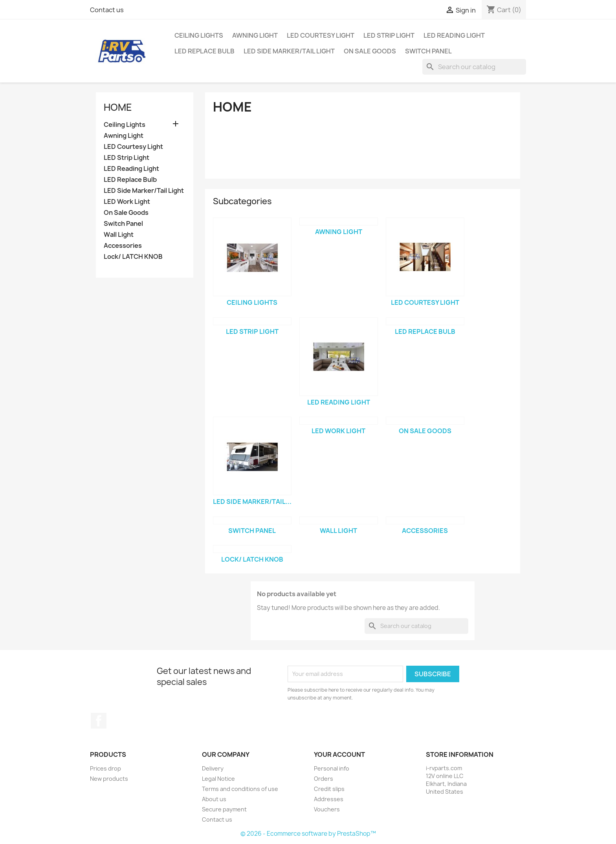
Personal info (332, 768)
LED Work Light (127, 202)
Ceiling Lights (199, 35)
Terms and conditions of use (240, 789)
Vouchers (327, 809)
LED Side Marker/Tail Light (289, 51)
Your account (339, 754)
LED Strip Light (389, 35)
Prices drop (105, 768)
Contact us (107, 10)
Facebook (99, 721)
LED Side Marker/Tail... (252, 502)
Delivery (213, 768)
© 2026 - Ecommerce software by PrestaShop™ (308, 834)
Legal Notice (218, 779)
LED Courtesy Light (321, 35)
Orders (324, 779)
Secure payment (224, 809)
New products (109, 779)
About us (214, 799)
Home (118, 107)
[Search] (474, 67)
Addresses (329, 799)
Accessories (123, 246)
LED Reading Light (454, 35)
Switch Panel (428, 51)
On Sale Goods (370, 51)
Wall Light (119, 235)
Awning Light (255, 35)
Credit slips (329, 789)
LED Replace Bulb (204, 51)
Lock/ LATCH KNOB (133, 257)
